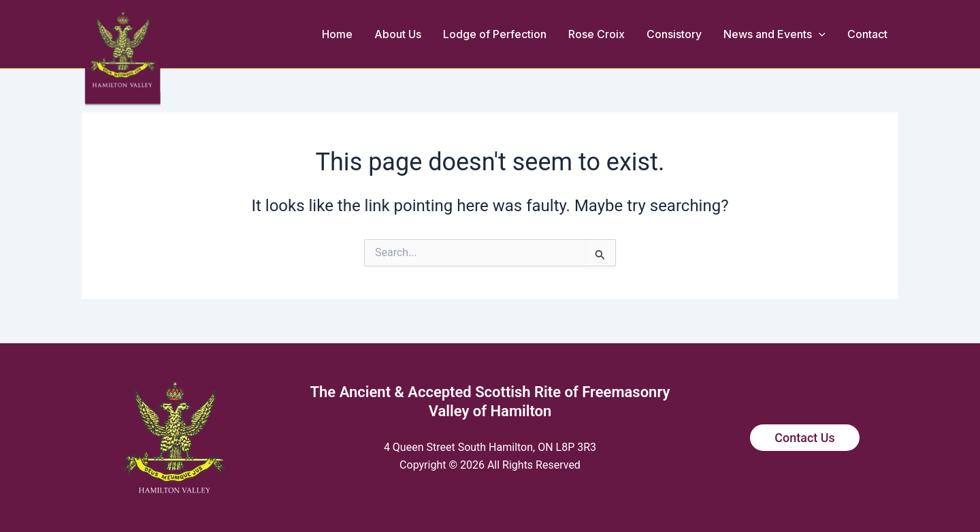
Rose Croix (597, 34)
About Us (398, 34)
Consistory (674, 34)
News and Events (774, 34)
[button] (819, 34)
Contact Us (805, 438)
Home (337, 34)
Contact (867, 34)
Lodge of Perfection (495, 34)
